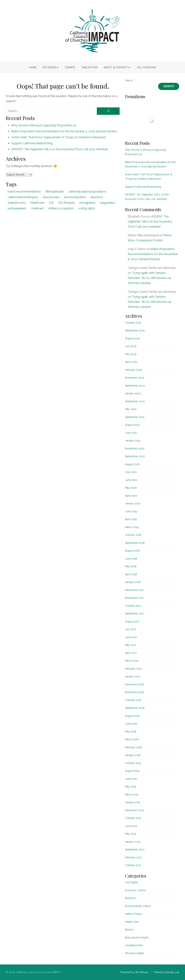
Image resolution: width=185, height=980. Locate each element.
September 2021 (135, 417)
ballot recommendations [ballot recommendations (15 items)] (24, 192)
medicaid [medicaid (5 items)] (37, 208)
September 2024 (135, 386)
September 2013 (135, 849)
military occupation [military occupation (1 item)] (61, 208)
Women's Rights (135, 953)
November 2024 (135, 378)
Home (33, 67)
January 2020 (133, 503)
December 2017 (134, 590)
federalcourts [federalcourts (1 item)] (17, 203)
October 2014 (133, 818)
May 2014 (131, 834)
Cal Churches (146, 67)
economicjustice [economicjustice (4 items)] (75, 197)
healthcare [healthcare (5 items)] (37, 203)
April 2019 (131, 519)
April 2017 (131, 653)
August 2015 (132, 771)
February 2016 (134, 747)
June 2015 (131, 779)
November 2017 (134, 598)
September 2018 (135, 543)
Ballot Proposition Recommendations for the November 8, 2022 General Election (153, 254)
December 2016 (135, 684)
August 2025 (132, 338)
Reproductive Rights (137, 938)
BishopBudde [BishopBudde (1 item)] (55, 192)
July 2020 (131, 472)
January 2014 (133, 842)
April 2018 (131, 574)
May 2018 (131, 566)
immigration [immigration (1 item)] (87, 203)
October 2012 (133, 865)
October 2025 (133, 323)
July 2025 (131, 346)
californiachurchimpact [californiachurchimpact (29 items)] (23, 197)
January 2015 (133, 802)
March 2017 (132, 661)
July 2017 (131, 629)
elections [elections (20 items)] (97, 197)
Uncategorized (134, 945)
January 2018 (133, 582)
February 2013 (133, 857)
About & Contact (116, 67)
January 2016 (133, 755)
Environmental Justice (138, 906)
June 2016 (131, 724)
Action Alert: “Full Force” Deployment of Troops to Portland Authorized (58, 137)
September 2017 (135, 614)
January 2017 (133, 676)
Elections (130, 898)
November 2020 (135, 449)
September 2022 (135, 401)
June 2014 (131, 826)
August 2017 (132, 622)
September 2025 (135, 330)
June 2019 (131, 511)
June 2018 (131, 559)
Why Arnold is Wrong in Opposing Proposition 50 (44, 125)
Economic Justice (135, 890)
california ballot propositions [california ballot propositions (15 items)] (87, 192)
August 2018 (132, 551)
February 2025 (134, 370)
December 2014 (134, 810)
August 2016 (132, 716)
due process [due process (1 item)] (51, 197)
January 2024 (133, 393)
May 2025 (131, 354)
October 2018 (133, 535)
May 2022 (131, 409)
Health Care (132, 922)
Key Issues (49, 67)
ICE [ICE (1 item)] (51, 203)
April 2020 (131, 496)
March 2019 (132, 527)
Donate (70, 67)
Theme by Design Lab (166, 972)
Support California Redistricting (32, 143)
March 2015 (132, 795)
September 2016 (135, 708)
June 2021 (131, 433)
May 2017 (131, 645)
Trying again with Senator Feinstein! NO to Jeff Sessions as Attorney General (149, 278)
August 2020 (133, 464)
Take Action (89, 67)
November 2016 (135, 692)
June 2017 (131, 637)
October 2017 (133, 606)
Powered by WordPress (134, 972)
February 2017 (133, 669)
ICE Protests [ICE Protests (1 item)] (67, 203)
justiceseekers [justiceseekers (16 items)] (17, 208)
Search (129, 80)
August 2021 (132, 425)
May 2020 (131, 488)
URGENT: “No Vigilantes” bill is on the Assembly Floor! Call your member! (60, 149)
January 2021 (133, 441)
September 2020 (135, 456)
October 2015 (133, 763)
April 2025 (131, 362)
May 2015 (131, 787)
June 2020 (131, 480)
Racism (129, 930)
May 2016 (131, 732)
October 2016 (133, 700)
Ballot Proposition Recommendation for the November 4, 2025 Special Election (64, 131)
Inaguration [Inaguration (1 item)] (108, 203)
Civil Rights (131, 882)
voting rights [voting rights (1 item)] (87, 208)
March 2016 (132, 739)
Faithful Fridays (134, 914)
